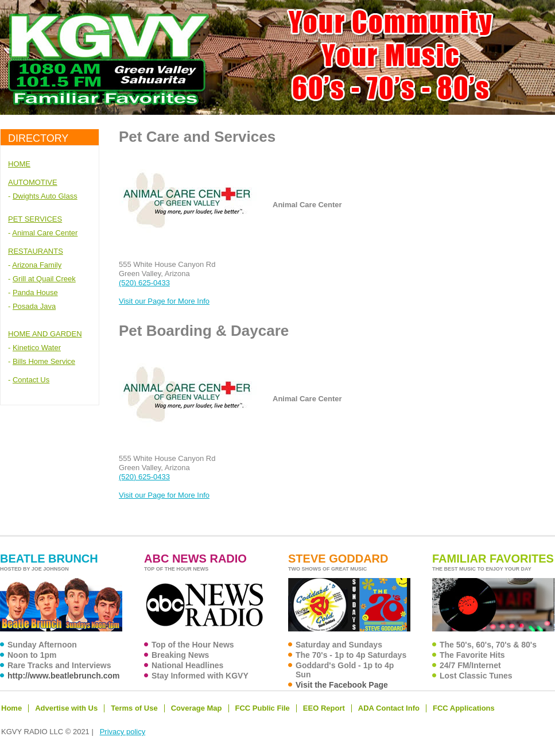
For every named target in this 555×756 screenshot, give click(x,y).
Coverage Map (197, 708)
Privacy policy (123, 732)
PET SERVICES (35, 219)
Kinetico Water (37, 348)
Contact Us (31, 380)
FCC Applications (464, 708)
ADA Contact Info (389, 708)
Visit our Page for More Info (164, 301)
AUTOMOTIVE (33, 182)
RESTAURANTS (36, 251)
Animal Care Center (45, 233)
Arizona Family (37, 265)
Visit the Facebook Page (342, 685)
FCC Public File (263, 708)
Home (11, 708)
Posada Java (34, 306)
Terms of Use (134, 708)
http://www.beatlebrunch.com (64, 676)
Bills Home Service (44, 361)
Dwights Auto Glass (45, 196)
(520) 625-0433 (144, 283)
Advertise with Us (66, 708)
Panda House (35, 292)
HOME (19, 164)
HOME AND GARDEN (45, 334)
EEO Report (324, 708)
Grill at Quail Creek (44, 279)
